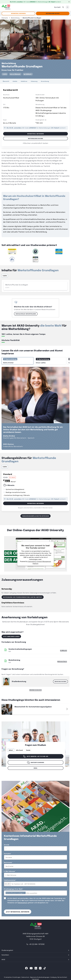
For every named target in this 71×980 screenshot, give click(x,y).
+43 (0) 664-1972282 (35, 944)
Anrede (7, 845)
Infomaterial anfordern (18, 13)
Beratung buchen (60, 681)
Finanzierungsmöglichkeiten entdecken (35, 516)
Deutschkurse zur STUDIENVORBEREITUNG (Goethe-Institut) (23, 597)
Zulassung (34, 81)
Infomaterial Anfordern (35, 503)
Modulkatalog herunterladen (26, 314)
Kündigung (53, 977)
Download (64, 650)
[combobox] (7, 884)
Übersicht (6, 81)
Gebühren (24, 81)
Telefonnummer (10, 880)
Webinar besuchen (35, 690)
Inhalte (15, 81)
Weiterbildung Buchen (53, 13)
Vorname (8, 854)
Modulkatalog (62, 661)
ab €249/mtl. (28, 74)
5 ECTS (5, 74)
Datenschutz (23, 903)
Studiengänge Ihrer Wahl (13, 889)
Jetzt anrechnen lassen (11, 636)
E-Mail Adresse (10, 871)
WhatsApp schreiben (35, 762)
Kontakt (57, 7)
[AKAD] (6, 7)
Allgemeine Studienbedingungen (40, 977)
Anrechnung (45, 81)
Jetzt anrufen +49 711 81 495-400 (36, 756)
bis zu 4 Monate (15, 74)
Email (35, 768)
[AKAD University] (36, 926)
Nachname (8, 862)
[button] (67, 709)
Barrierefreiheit (62, 977)
